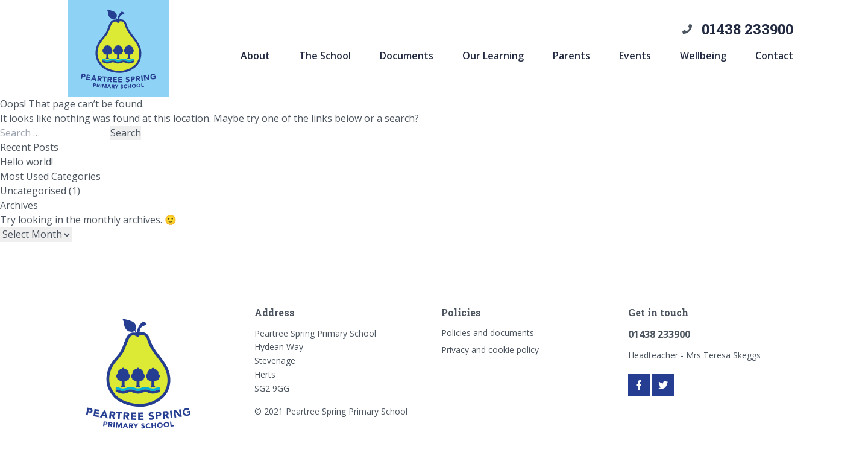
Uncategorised (33, 191)
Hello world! (27, 162)
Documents (407, 56)
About (255, 56)
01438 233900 (747, 29)
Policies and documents (488, 333)
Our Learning (493, 56)
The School (325, 56)
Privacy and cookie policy (490, 350)
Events (635, 56)
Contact (774, 56)
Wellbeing (703, 56)
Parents (571, 56)
